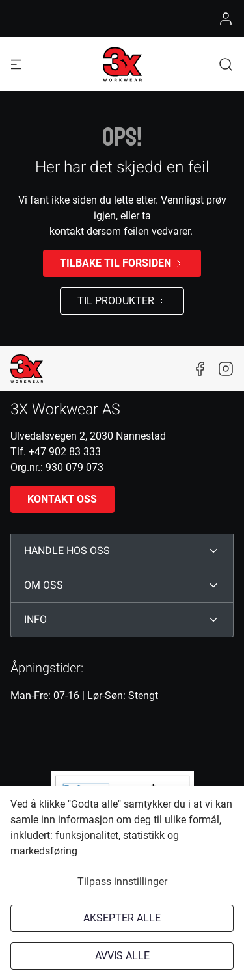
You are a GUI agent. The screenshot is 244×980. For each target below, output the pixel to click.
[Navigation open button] (16, 64)
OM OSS (44, 585)
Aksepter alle (122, 918)
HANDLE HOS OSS (67, 551)
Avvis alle (122, 956)
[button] (226, 64)
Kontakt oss (62, 499)
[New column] (27, 369)
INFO (35, 620)
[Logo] (122, 64)
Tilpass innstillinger (122, 881)
